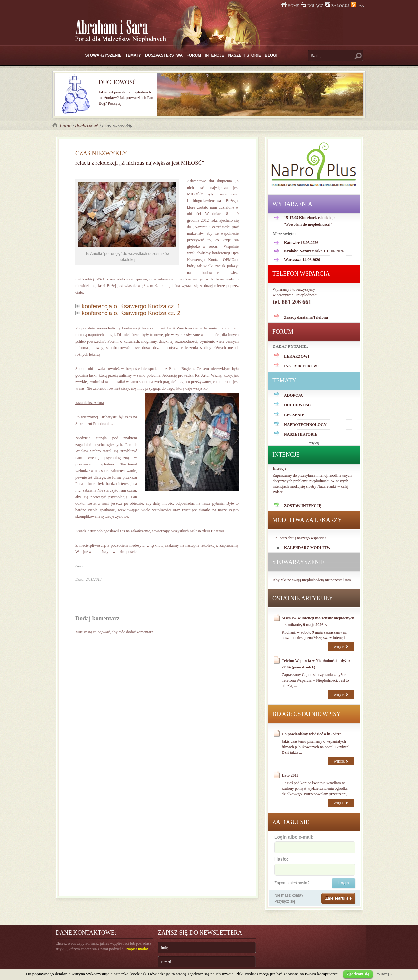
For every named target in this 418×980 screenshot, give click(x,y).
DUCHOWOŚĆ (297, 405)
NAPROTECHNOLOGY (305, 425)
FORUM (194, 55)
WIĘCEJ (341, 647)
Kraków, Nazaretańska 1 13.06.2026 (314, 251)
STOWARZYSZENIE (103, 55)
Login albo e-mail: (315, 844)
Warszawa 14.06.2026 (302, 260)
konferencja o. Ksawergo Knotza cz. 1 (128, 306)
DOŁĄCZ (313, 6)
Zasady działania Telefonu (306, 317)
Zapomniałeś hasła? (292, 883)
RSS (358, 6)
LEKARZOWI (297, 356)
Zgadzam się (358, 974)
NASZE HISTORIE (245, 55)
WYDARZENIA (292, 204)
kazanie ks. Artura (90, 403)
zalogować (101, 632)
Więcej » (385, 974)
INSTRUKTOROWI (301, 366)
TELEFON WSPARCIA (301, 274)
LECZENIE (294, 415)
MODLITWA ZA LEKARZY (307, 520)
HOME (291, 6)
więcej (314, 442)
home (63, 126)
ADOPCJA (293, 395)
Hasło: (315, 866)
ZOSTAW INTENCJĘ (303, 506)
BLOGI (271, 55)
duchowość (87, 126)
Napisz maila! (137, 949)
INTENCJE (214, 55)
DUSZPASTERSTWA (164, 55)
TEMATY (133, 55)
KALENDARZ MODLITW (307, 548)
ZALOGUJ (338, 6)
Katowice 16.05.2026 (301, 243)
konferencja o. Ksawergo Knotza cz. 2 (128, 313)
